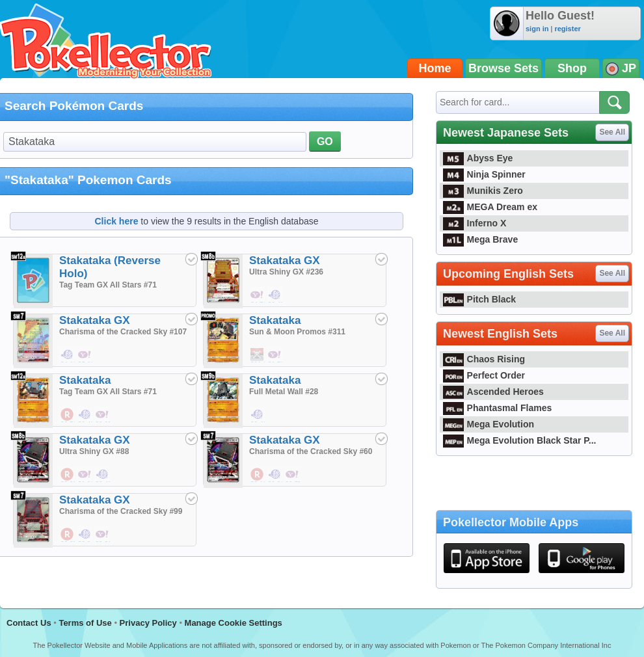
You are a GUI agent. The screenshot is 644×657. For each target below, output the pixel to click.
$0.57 (293, 475)
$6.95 (68, 535)
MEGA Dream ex (481, 207)
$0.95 (103, 415)
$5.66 (85, 355)
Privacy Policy (148, 623)
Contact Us (29, 623)
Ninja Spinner (476, 174)
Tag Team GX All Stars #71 (108, 285)
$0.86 (275, 475)
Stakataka (275, 320)
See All (612, 132)
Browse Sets (503, 68)
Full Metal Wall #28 (284, 392)
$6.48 (275, 295)
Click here (117, 221)
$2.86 (103, 535)
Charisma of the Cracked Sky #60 (311, 451)
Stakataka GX (285, 261)
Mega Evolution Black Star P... (511, 440)
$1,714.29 (275, 355)
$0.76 (68, 415)
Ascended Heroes (485, 392)
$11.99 (258, 355)
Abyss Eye (469, 158)
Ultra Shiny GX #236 (286, 272)
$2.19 (258, 475)
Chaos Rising (475, 359)
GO (325, 141)
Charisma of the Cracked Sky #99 (121, 511)
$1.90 (85, 475)
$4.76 (258, 295)
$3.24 (85, 535)
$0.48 (85, 415)
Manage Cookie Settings (234, 623)
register (567, 29)
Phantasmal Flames (489, 408)
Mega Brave (472, 239)
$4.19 (68, 355)
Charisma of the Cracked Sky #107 (123, 332)
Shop (572, 68)
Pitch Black (471, 299)
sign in (537, 29)
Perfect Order (475, 375)
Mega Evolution (480, 424)
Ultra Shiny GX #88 (94, 451)
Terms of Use (85, 623)
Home (435, 68)
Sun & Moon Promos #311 (297, 332)
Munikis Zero (474, 191)
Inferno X (466, 223)
